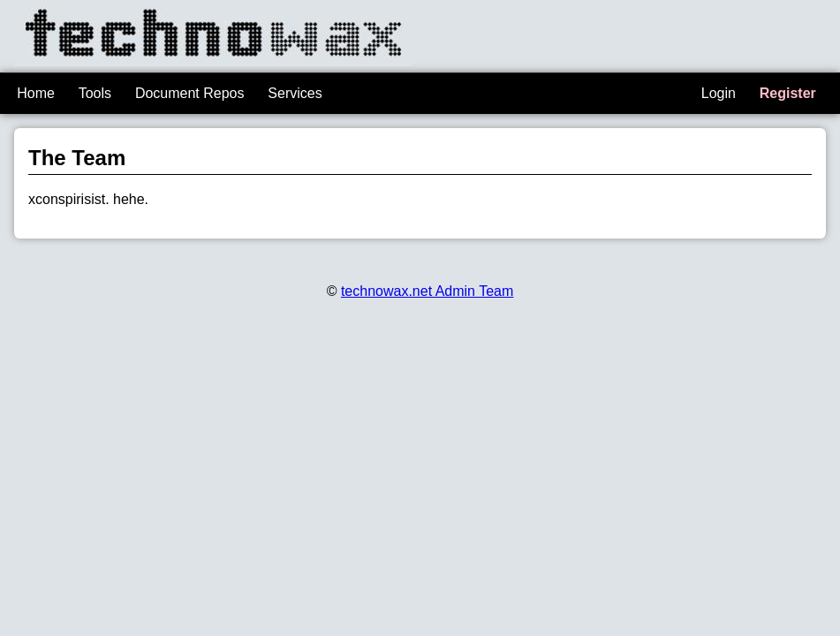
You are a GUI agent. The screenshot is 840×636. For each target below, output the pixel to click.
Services (295, 93)
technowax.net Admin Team (427, 291)
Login (719, 93)
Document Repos (190, 93)
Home (36, 93)
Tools (95, 93)
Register (788, 93)
